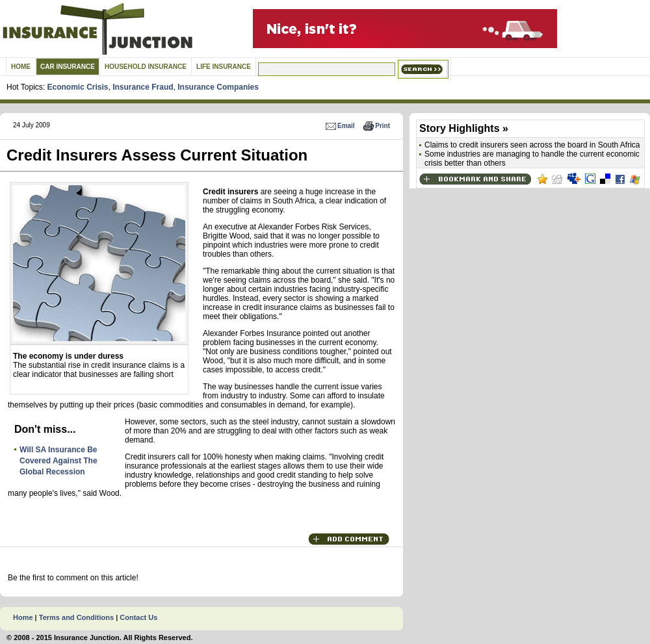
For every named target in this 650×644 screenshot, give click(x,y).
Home (21, 67)
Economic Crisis (77, 87)
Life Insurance (224, 67)
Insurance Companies (218, 87)
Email (340, 126)
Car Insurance (68, 67)
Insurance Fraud (143, 87)
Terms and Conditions (76, 617)
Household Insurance (146, 67)
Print (376, 126)
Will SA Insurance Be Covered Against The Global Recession (58, 461)
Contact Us (138, 617)
